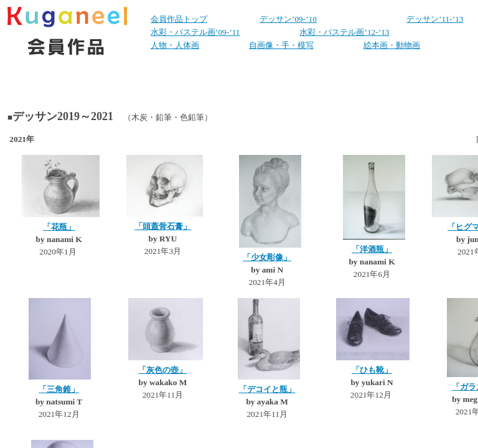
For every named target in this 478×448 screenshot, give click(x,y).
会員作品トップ (179, 19)
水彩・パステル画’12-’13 (344, 32)
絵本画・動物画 (392, 45)
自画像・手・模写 (281, 45)
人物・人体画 (175, 45)
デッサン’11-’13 (435, 19)
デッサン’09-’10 (288, 19)
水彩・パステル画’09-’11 (195, 32)
